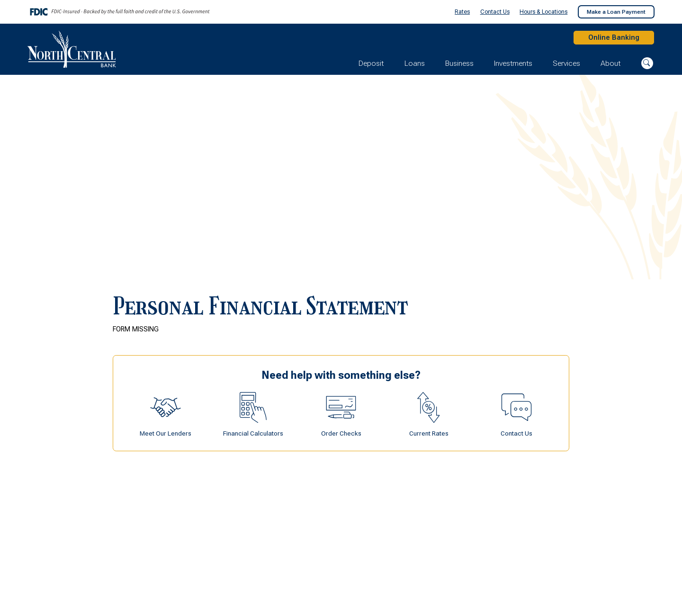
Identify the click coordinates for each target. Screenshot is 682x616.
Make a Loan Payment (616, 12)
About (610, 66)
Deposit (371, 66)
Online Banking (610, 39)
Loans (415, 66)
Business (459, 66)
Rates (462, 12)
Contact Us (495, 12)
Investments (513, 66)
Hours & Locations (543, 12)
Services (566, 66)
